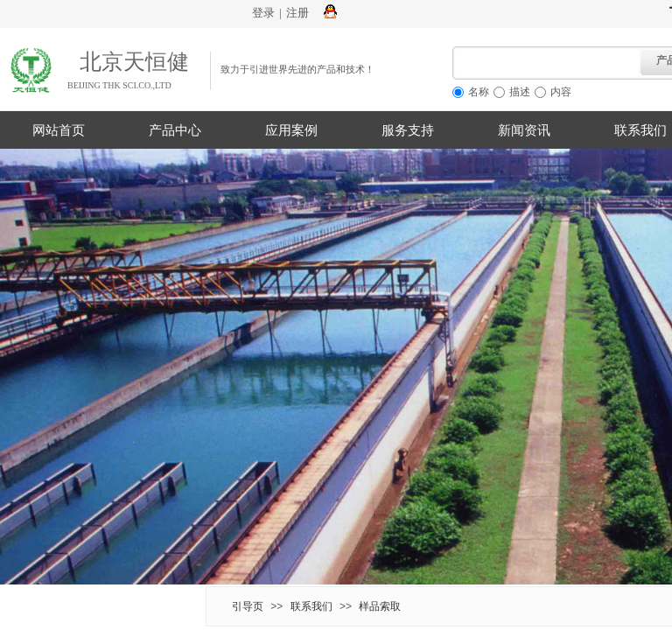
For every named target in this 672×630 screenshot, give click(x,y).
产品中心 (175, 130)
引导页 (248, 606)
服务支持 (408, 130)
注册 (297, 13)
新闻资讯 (524, 130)
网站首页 (59, 130)
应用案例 (291, 130)
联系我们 (311, 606)
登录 (263, 13)
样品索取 (380, 606)
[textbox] (546, 63)
